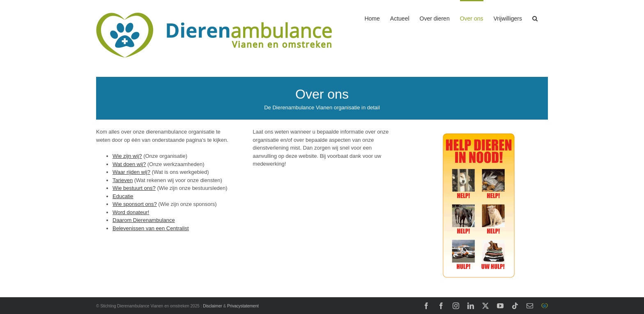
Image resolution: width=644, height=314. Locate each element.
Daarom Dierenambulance (144, 220)
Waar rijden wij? (131, 172)
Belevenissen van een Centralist (151, 228)
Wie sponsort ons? (135, 204)
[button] (535, 18)
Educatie (123, 196)
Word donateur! (131, 212)
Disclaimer (213, 306)
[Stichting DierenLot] (479, 130)
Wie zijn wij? (127, 156)
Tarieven (123, 180)
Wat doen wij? (129, 164)
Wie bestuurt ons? (134, 188)
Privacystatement (243, 306)
